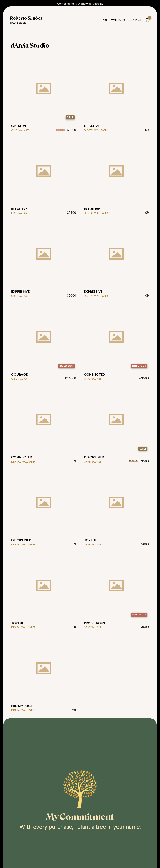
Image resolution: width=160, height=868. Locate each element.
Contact (135, 20)
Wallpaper (118, 20)
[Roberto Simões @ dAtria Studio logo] (27, 21)
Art (105, 20)
